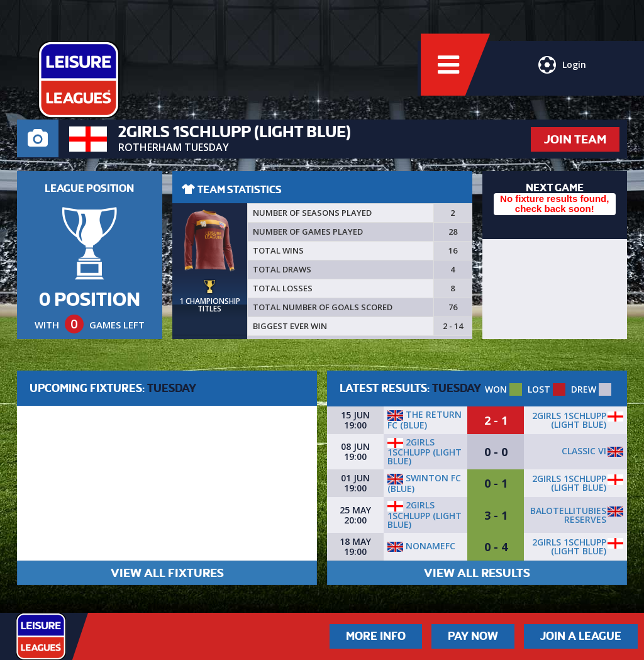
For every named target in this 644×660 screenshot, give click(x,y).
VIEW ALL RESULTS (477, 573)
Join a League (581, 636)
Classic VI (584, 451)
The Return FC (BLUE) (425, 420)
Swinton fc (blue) (424, 483)
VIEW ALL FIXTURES (167, 573)
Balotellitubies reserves (568, 515)
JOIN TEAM (575, 139)
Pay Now (473, 636)
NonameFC (421, 546)
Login (561, 72)
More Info (376, 636)
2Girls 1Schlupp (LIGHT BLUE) (569, 420)
